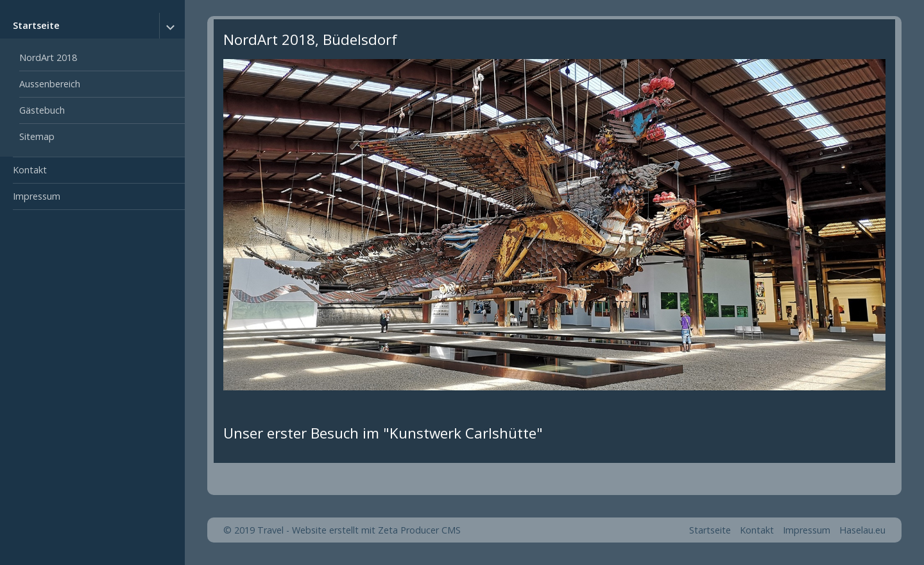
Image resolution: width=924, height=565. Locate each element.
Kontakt (30, 170)
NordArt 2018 (48, 57)
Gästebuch (42, 110)
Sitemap (37, 136)
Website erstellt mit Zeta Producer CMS (376, 530)
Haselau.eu (862, 530)
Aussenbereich (50, 84)
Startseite (36, 25)
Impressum (37, 196)
